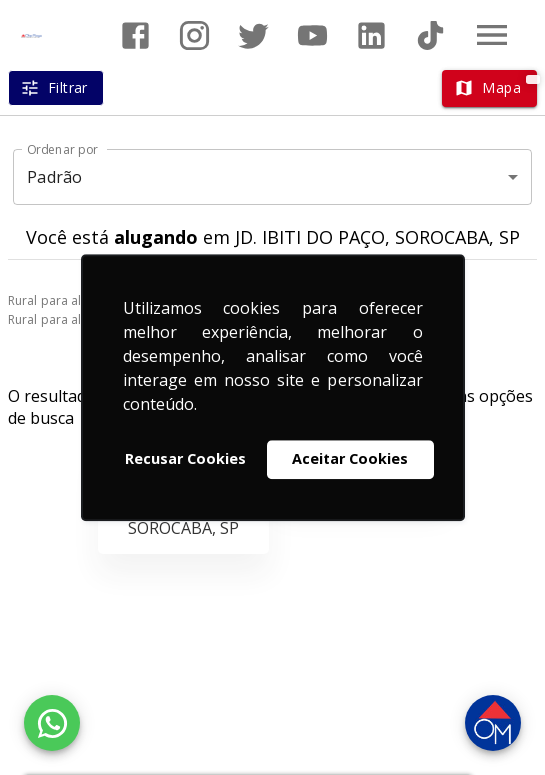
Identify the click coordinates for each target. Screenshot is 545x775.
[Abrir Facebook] (135, 35)
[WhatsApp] (52, 723)
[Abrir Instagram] (194, 35)
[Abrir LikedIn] (371, 35)
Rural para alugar (58, 300)
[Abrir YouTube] (312, 35)
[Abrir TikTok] (430, 35)
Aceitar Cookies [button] (350, 459)
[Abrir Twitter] (253, 35)
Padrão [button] (54, 177)
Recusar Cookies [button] (185, 459)
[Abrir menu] (492, 35)
